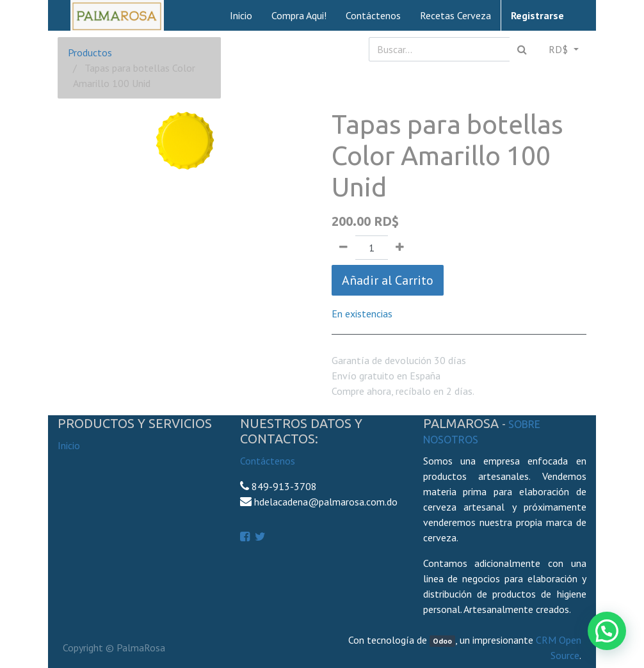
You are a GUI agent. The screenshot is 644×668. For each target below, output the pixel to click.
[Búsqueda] (522, 49)
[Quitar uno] (343, 248)
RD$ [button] (559, 49)
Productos (90, 52)
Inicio (69, 445)
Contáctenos (268, 461)
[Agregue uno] (400, 248)
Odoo (442, 641)
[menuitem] (241, 15)
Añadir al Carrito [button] (388, 280)
